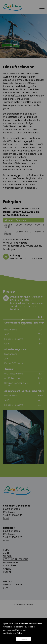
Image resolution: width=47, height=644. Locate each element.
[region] (23, 631)
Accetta (23, 639)
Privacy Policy (16, 633)
